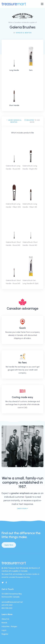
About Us (5, 619)
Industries (6, 626)
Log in (4, 630)
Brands (4, 623)
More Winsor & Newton (14, 121)
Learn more (22, 508)
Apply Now (9, 545)
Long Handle (14, 70)
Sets (31, 70)
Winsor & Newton (24, 33)
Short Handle (14, 105)
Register (29, 120)
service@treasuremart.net (12, 602)
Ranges (14, 626)
